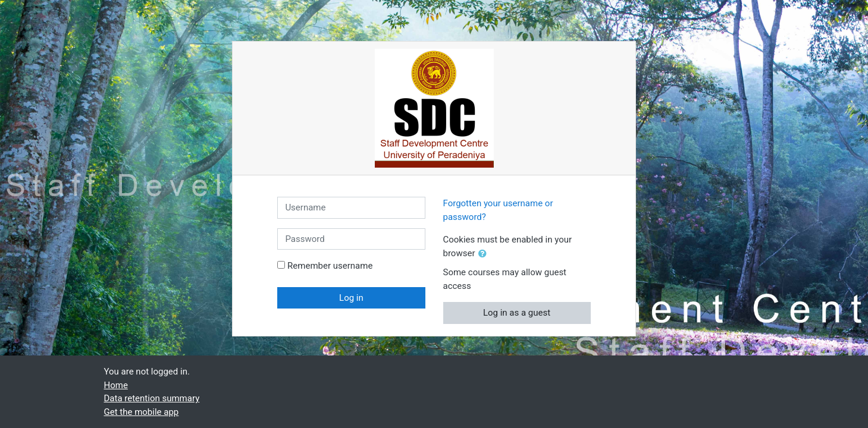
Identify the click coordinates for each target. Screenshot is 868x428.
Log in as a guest (517, 313)
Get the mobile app (142, 412)
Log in (351, 298)
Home (116, 385)
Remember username (330, 266)
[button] (485, 254)
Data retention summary (152, 398)
